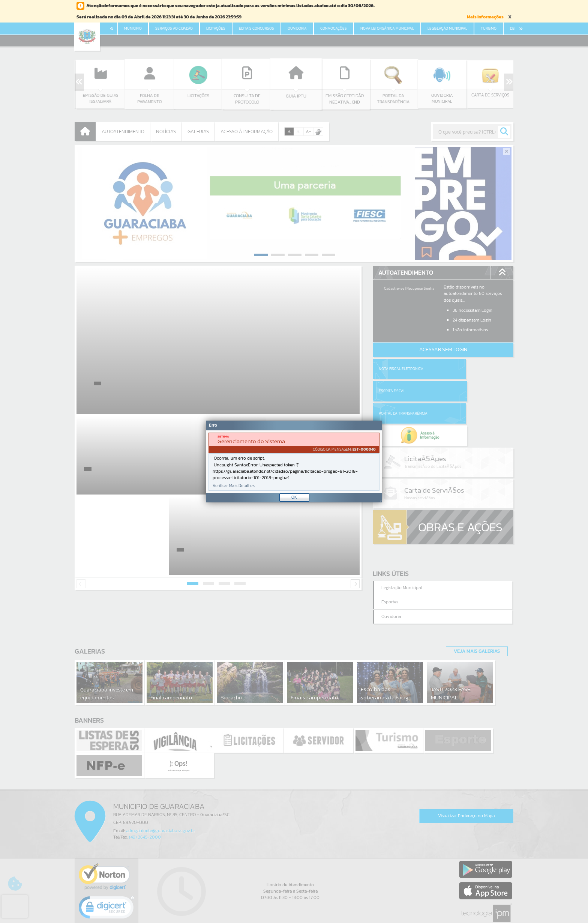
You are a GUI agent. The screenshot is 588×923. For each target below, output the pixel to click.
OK (294, 497)
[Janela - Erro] (294, 461)
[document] (294, 462)
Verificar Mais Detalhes (234, 486)
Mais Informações (485, 17)
